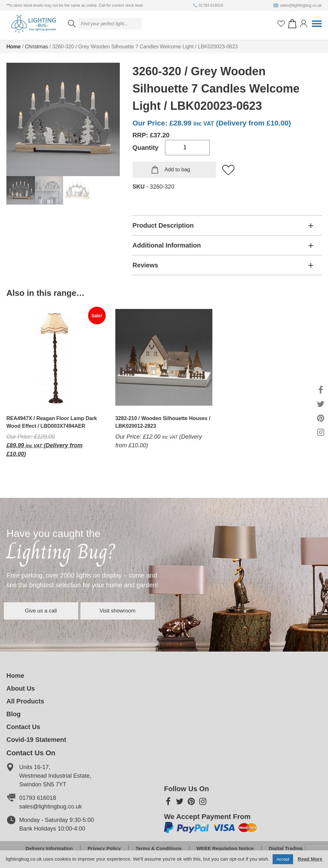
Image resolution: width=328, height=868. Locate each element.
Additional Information (167, 245)
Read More (310, 859)
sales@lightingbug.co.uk (297, 5)
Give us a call (54, 611)
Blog (13, 714)
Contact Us (23, 727)
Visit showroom (158, 611)
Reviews (145, 265)
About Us (21, 688)
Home (13, 47)
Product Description (163, 225)
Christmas (37, 47)
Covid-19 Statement (36, 740)
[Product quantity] (187, 148)
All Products (25, 701)
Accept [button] (283, 859)
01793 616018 (208, 5)
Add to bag (177, 170)
